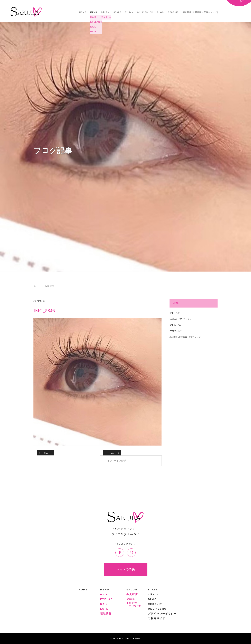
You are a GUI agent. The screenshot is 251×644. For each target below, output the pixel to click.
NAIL (104, 604)
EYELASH (108, 599)
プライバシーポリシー (162, 614)
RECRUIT (173, 12)
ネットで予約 (125, 570)
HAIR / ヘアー (176, 313)
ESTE (104, 609)
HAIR (104, 594)
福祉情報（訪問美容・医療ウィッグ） (186, 337)
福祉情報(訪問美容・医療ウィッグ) (200, 12)
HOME (83, 12)
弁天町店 (132, 594)
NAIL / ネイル (175, 325)
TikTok (129, 12)
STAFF (117, 12)
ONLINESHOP (145, 12)
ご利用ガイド (157, 618)
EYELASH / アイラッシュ (180, 319)
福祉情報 (106, 614)
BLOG (160, 12)
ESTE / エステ (176, 331)
